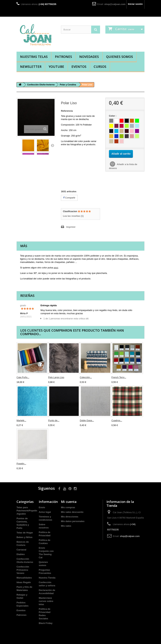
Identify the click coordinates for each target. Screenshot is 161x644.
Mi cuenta (69, 502)
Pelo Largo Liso (56, 377)
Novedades (89, 57)
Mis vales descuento (72, 512)
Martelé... (21, 420)
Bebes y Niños (25, 537)
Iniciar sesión (135, 4)
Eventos (79, 67)
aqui (56, 268)
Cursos (100, 67)
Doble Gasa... (87, 420)
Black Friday (46, 623)
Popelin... (21, 464)
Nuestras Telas (34, 57)
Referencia (67, 111)
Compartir (69, 198)
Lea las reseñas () (73, 216)
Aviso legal (45, 512)
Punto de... (54, 420)
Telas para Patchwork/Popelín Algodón (27, 511)
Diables (21, 554)
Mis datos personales (73, 521)
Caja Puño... (23, 377)
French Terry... (119, 377)
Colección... (86, 377)
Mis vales (66, 526)
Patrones (63, 57)
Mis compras (68, 507)
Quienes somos (120, 57)
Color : (113, 116)
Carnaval (21, 550)
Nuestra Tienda (47, 578)
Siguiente (52, 145)
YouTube (56, 67)
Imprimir (71, 227)
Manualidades (24, 578)
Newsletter (31, 67)
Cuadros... (117, 420)
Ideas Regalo (24, 582)
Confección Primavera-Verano (23, 570)
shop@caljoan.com (115, 4)
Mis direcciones (70, 517)
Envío (42, 507)
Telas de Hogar (25, 533)
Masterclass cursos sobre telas (46, 601)
